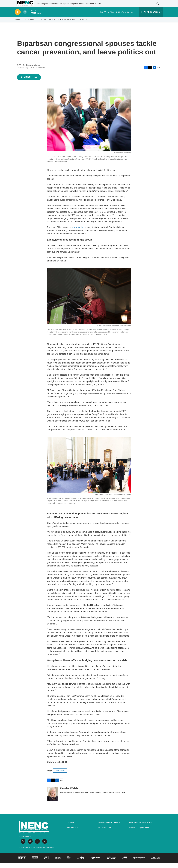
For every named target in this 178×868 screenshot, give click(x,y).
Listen (43, 25)
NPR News (60, 776)
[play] (18, 17)
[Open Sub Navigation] (22, 25)
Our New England (67, 25)
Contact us (70, 828)
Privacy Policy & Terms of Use (140, 828)
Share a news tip (72, 833)
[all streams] (151, 17)
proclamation (78, 233)
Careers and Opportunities (139, 833)
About (82, 25)
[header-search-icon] (160, 6)
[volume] (25, 17)
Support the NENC (104, 833)
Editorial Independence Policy (109, 828)
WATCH (52, 25)
